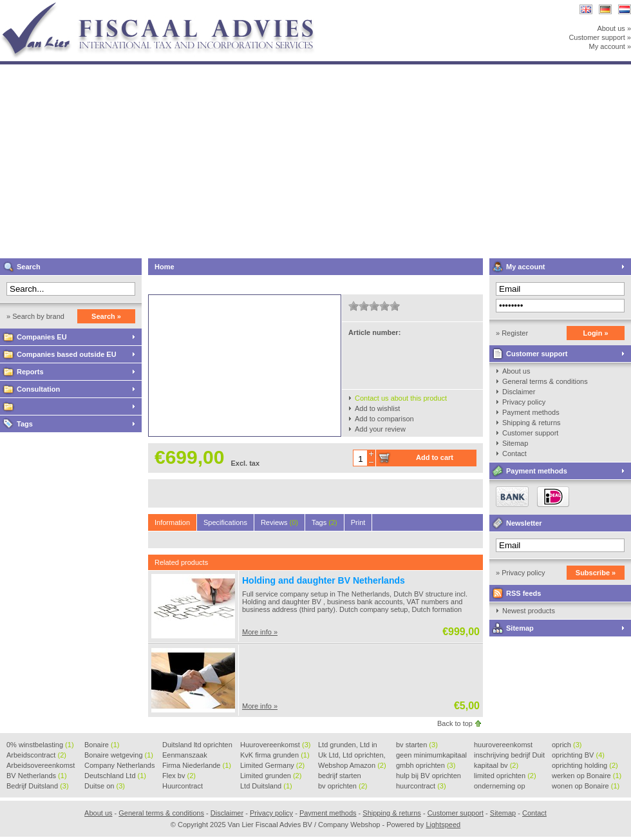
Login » (595, 333)
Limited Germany (272, 765)
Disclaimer (519, 392)
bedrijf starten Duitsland (340, 776)
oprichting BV (578, 755)
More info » (260, 632)
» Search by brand (35, 316)
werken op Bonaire (587, 776)
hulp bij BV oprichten (429, 776)
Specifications (225, 522)
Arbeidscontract (36, 755)
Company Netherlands (119, 766)
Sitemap (515, 443)
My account (526, 267)
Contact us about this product (401, 398)
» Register (512, 333)
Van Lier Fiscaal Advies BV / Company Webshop (171, 6)
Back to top (455, 723)
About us (516, 371)
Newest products (529, 611)
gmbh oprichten (426, 765)
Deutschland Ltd (115, 776)
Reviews (279, 522)
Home (165, 267)
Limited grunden (271, 776)
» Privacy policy (520, 573)
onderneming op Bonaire (500, 787)
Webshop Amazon (352, 765)
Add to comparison (384, 419)
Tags (25, 424)
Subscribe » (596, 573)
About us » (614, 28)
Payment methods (531, 412)
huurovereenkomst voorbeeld (503, 745)
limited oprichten (505, 776)
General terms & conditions (545, 381)
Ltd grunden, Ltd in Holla (348, 745)
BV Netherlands (37, 776)
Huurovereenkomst (275, 745)
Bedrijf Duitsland (38, 786)
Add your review (380, 429)
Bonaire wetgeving (119, 755)
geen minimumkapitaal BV (431, 756)
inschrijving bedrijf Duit (509, 756)
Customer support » (600, 37)
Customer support (537, 354)
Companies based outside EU (67, 354)
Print (358, 522)
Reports (30, 372)
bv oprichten (343, 786)
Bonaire (102, 745)
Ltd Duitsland (266, 786)
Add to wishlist (377, 408)
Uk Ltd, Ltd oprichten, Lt (352, 756)
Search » (106, 316)
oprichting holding (585, 765)
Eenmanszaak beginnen (185, 756)
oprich (567, 745)
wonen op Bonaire (586, 786)
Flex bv (179, 776)
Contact (514, 453)
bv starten (417, 745)
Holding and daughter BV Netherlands (324, 580)
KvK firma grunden (275, 755)
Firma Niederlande (197, 765)
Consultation (38, 389)
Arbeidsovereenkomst (41, 766)
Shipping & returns (532, 423)
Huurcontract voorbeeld (183, 787)
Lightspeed (443, 825)
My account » (610, 46)
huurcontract (421, 786)
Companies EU (42, 337)
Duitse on (105, 786)
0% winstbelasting (40, 745)
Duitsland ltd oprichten (197, 745)
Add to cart (435, 457)
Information (172, 522)
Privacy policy (524, 402)
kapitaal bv (496, 765)
